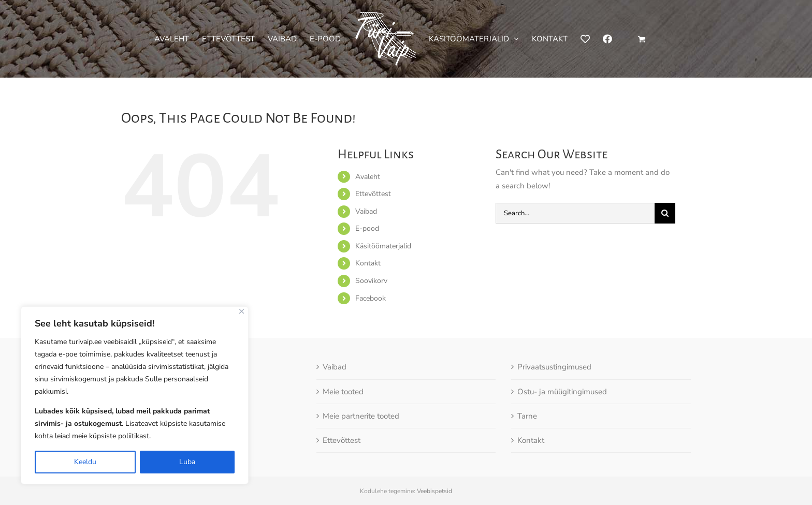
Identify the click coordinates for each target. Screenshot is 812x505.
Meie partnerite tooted (361, 416)
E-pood (367, 228)
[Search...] (575, 213)
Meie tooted (343, 392)
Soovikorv (371, 281)
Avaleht (368, 177)
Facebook (371, 298)
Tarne (527, 416)
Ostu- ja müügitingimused (562, 392)
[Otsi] (665, 213)
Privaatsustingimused (554, 367)
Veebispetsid (434, 491)
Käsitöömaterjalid (383, 246)
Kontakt (368, 263)
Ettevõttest (373, 194)
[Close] (242, 311)
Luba (187, 462)
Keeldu (85, 462)
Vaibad (366, 211)
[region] (135, 395)
